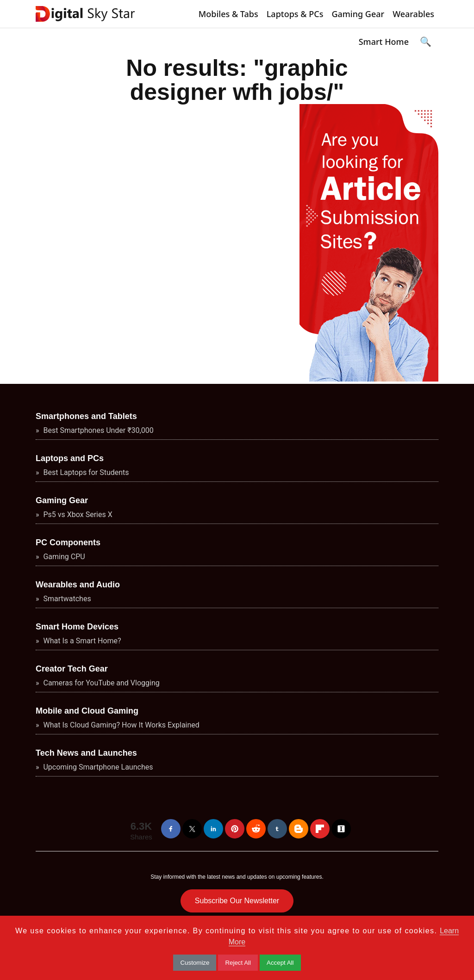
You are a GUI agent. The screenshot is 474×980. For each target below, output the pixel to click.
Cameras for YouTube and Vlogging (101, 683)
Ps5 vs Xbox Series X (77, 515)
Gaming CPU (63, 557)
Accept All (280, 963)
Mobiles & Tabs (228, 14)
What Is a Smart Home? (81, 641)
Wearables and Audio (78, 585)
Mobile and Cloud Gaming (87, 711)
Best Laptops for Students (85, 472)
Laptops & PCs (295, 14)
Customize (195, 963)
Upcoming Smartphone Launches (97, 767)
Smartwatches (66, 599)
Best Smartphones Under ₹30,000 (98, 430)
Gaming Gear (358, 14)
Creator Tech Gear (72, 669)
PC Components (68, 542)
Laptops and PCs (70, 458)
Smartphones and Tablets (86, 416)
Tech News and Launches (86, 753)
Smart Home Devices (77, 627)
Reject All (238, 963)
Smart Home (384, 42)
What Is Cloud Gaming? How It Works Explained (121, 725)
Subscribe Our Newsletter (237, 901)
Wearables (413, 14)
